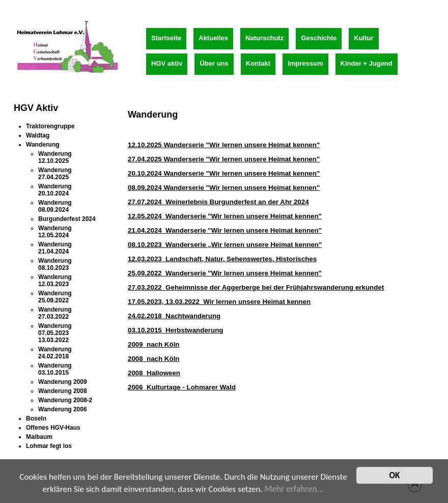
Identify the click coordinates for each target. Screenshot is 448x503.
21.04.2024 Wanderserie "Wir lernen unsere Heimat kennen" (225, 230)
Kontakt (258, 63)
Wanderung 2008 (63, 391)
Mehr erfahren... (295, 491)
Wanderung (43, 145)
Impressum (305, 63)
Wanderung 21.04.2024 (55, 248)
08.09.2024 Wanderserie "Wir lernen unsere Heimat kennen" (224, 188)
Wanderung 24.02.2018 (55, 353)
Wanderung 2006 (63, 409)
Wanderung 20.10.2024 (55, 190)
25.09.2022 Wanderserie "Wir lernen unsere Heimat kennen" (225, 273)
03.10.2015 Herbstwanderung (175, 330)
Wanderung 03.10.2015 (55, 369)
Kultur (363, 38)
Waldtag (38, 135)
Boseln (36, 418)
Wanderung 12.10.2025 (55, 157)
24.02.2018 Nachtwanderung (174, 316)
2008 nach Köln (153, 359)
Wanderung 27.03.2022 (55, 313)
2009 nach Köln (153, 344)
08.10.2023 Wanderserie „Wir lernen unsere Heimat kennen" (225, 245)
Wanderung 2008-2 (65, 400)
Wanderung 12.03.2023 (55, 281)
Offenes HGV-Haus (53, 428)
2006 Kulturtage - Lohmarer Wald (182, 387)
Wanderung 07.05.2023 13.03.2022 (55, 333)
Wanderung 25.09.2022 (55, 297)
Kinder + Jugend (367, 63)
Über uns (214, 63)
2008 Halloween (154, 373)
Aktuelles (213, 38)
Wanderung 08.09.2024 (55, 206)
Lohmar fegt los (49, 446)
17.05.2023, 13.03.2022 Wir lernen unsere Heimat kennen (219, 302)
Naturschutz (264, 38)
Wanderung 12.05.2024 (55, 232)
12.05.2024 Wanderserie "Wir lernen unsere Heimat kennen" (225, 216)
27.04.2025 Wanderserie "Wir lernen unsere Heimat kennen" (224, 159)
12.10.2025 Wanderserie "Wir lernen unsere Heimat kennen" (224, 145)
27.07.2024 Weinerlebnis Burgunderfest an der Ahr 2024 (218, 202)
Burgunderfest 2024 (67, 219)
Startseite (166, 38)
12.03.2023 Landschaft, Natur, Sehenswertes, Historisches (222, 259)
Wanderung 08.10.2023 (55, 264)
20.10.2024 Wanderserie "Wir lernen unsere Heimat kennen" (224, 173)
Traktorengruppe (50, 126)
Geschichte (319, 38)
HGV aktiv (167, 63)
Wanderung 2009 (63, 382)
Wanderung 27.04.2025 (55, 174)
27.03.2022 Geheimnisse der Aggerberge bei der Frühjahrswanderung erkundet (256, 287)
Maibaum (39, 437)
